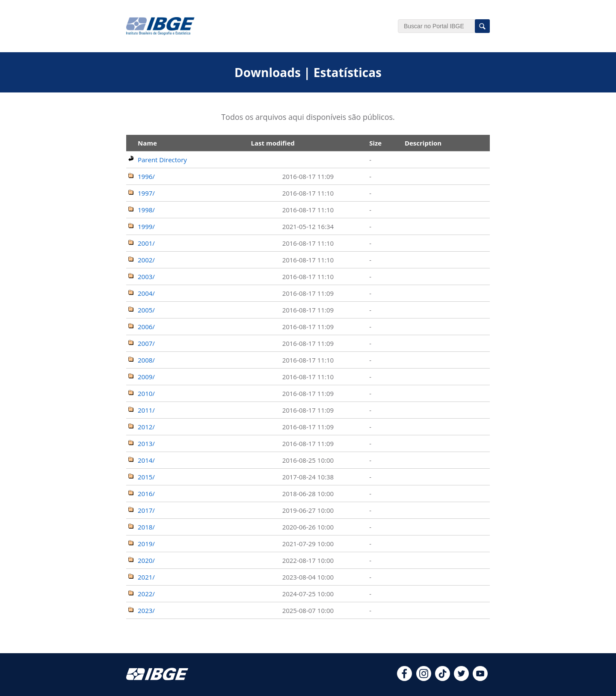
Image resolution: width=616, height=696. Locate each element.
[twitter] (461, 678)
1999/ (146, 226)
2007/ (146, 343)
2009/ (146, 377)
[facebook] (404, 678)
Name (147, 143)
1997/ (146, 193)
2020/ (146, 560)
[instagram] (424, 678)
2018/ (146, 527)
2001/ (146, 243)
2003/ (146, 277)
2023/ (146, 610)
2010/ (146, 393)
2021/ (146, 577)
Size (375, 143)
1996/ (146, 176)
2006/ (146, 327)
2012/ (146, 427)
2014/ (146, 460)
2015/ (146, 477)
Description (423, 143)
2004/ (146, 293)
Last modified (273, 143)
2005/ (146, 310)
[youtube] (480, 678)
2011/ (146, 410)
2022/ (146, 594)
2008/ (146, 360)
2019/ (146, 544)
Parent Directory (162, 160)
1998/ (146, 210)
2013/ (146, 443)
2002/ (146, 260)
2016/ (146, 494)
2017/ (146, 510)
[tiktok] (443, 678)
